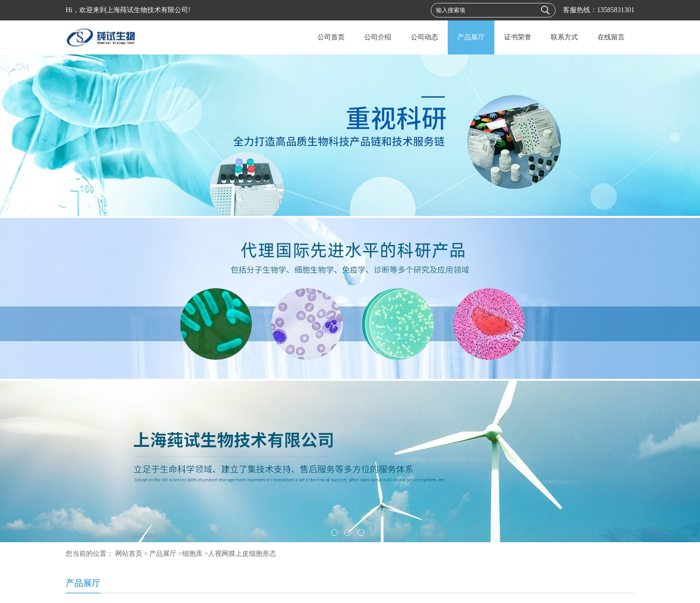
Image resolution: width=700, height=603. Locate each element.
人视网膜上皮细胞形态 (242, 554)
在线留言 (611, 37)
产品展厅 (471, 37)
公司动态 (424, 37)
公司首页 (331, 37)
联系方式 (564, 37)
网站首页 (129, 554)
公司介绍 (378, 37)
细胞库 (192, 554)
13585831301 (616, 10)
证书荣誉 (518, 37)
